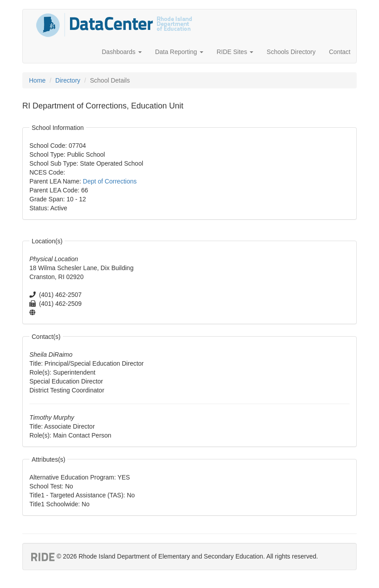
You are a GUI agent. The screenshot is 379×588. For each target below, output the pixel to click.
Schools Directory (291, 52)
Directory (68, 80)
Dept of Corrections (110, 181)
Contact (340, 52)
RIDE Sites (235, 52)
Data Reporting (179, 52)
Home (37, 80)
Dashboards (122, 52)
